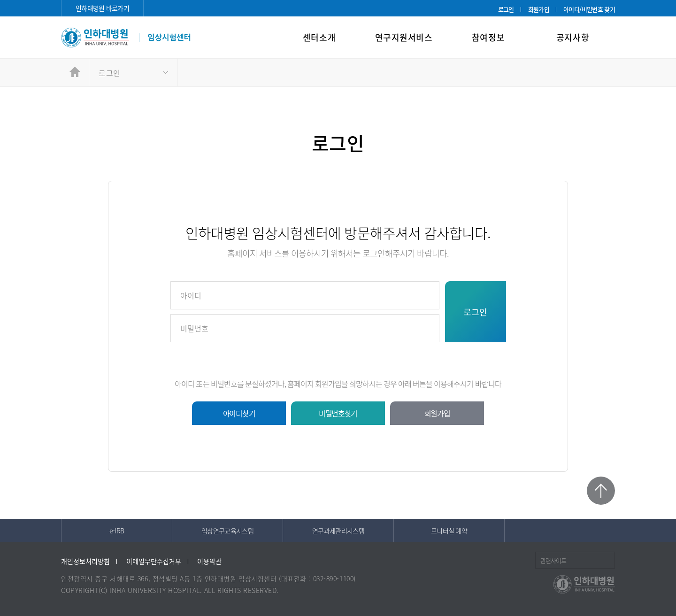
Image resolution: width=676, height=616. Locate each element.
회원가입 (539, 9)
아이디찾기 (239, 413)
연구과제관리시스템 (338, 531)
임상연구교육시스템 (227, 531)
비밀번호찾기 (338, 413)
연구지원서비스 (404, 37)
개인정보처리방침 (85, 561)
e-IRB (117, 531)
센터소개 (319, 37)
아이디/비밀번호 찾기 (589, 9)
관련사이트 (553, 560)
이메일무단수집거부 (154, 561)
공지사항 (573, 37)
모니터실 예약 (449, 531)
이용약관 (209, 561)
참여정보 (488, 37)
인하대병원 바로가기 (102, 8)
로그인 (506, 9)
